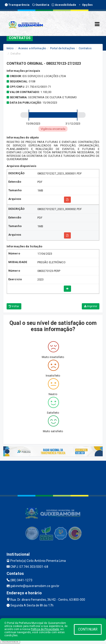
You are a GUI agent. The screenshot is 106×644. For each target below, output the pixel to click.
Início (10, 48)
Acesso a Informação (32, 48)
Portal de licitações (62, 48)
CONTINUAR (88, 629)
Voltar (14, 306)
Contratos (85, 48)
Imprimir (91, 306)
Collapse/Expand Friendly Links (10, 642)
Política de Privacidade (45, 629)
